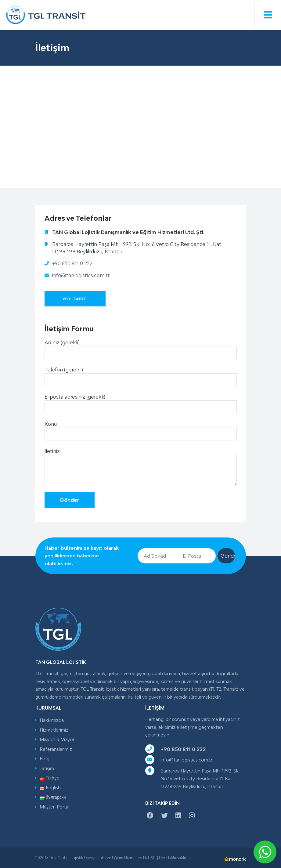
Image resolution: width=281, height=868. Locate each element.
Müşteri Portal (54, 807)
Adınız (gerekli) (141, 351)
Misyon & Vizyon (58, 739)
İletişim (47, 768)
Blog (45, 759)
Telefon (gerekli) (141, 379)
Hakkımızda (52, 720)
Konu (141, 433)
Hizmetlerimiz (54, 730)
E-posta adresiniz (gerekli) (141, 406)
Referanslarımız (56, 749)
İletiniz (141, 469)
